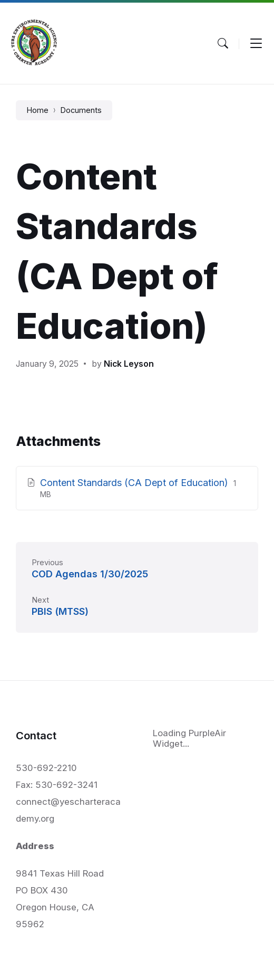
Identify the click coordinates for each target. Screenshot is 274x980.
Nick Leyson (129, 364)
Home (37, 110)
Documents (81, 110)
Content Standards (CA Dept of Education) (135, 483)
